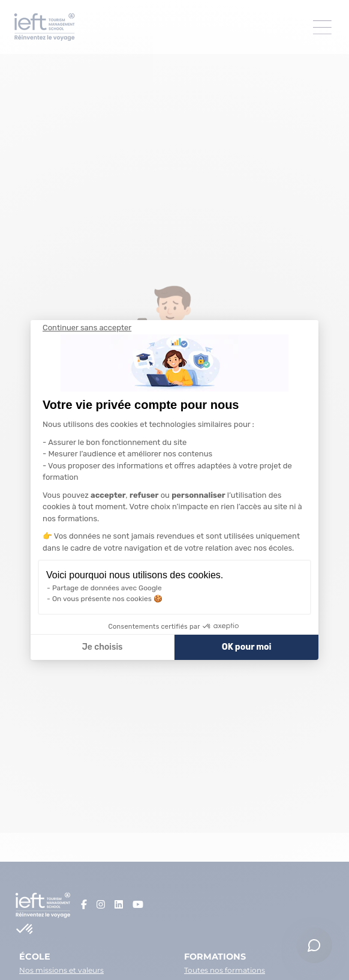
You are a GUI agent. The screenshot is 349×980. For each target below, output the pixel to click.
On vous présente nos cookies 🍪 (107, 599)
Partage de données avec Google (107, 588)
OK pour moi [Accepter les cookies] (247, 647)
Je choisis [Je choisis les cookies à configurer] (103, 647)
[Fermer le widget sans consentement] (87, 328)
